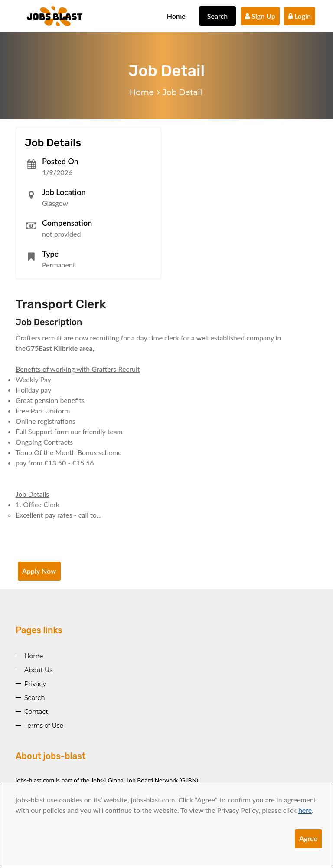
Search (218, 16)
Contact (36, 712)
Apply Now (39, 571)
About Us (38, 670)
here (305, 810)
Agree (308, 838)
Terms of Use (44, 726)
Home (176, 16)
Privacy (35, 684)
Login (300, 16)
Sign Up (260, 16)
